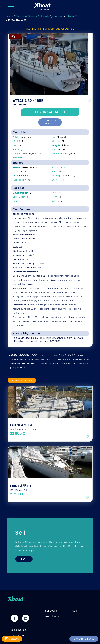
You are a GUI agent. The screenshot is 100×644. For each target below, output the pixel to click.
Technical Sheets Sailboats (32, 16)
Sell (75, 611)
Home (10, 16)
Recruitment (19, 636)
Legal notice (19, 630)
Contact (12, 639)
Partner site (18, 611)
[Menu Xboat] (11, 7)
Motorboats (52, 616)
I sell (24, 559)
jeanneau (57, 16)
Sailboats (51, 611)
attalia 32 (72, 16)
